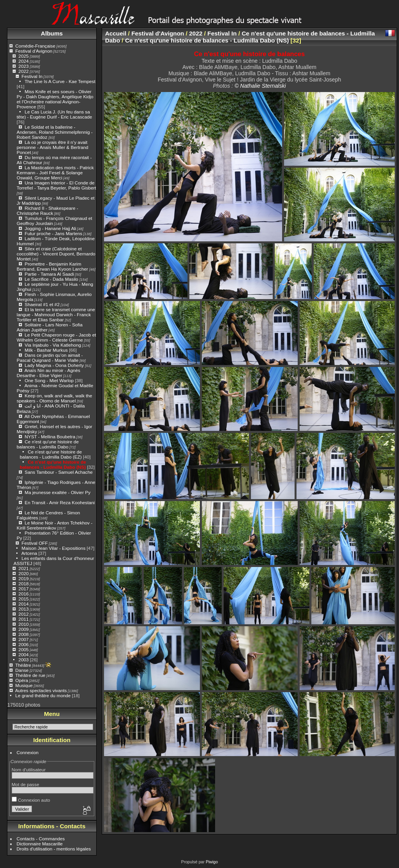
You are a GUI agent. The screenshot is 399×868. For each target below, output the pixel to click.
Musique (24, 685)
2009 (23, 629)
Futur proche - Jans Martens (53, 233)
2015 (23, 599)
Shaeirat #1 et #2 (42, 304)
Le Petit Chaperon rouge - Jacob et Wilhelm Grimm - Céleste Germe (56, 337)
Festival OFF (34, 543)
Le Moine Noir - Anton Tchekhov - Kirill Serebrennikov (55, 525)
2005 (23, 649)
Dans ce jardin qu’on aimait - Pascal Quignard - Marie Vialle (50, 358)
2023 (23, 66)
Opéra (22, 680)
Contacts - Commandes (41, 839)
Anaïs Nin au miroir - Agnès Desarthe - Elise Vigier (49, 373)
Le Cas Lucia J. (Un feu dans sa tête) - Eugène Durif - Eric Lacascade (55, 114)
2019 (23, 578)
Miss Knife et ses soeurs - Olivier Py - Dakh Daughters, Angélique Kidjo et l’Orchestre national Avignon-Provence (55, 99)
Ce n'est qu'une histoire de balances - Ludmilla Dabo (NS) (53, 464)
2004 (23, 655)
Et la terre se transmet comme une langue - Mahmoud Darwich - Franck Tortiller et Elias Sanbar (56, 314)
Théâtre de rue (30, 675)
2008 (23, 634)
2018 (23, 584)
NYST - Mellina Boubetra (50, 437)
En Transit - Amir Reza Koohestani (60, 502)
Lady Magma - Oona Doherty (55, 365)
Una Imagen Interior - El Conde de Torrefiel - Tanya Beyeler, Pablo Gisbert (56, 185)
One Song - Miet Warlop (49, 380)
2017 (23, 589)
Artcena (29, 553)
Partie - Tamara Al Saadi (49, 274)
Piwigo (212, 862)
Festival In (32, 76)
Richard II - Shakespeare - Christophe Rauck (48, 211)
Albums (52, 33)
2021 (23, 568)
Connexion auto (31, 800)
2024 (23, 61)
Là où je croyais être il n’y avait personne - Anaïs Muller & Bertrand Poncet (53, 147)
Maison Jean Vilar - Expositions (53, 548)
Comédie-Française (35, 46)
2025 (23, 56)
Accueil (116, 33)
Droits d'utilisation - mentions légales (54, 849)
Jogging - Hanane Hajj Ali (50, 228)
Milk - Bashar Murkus (46, 350)
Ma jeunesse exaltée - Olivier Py (57, 492)
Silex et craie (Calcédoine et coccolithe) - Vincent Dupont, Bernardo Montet (56, 254)
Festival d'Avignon (34, 51)
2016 (23, 594)
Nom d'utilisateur (29, 770)
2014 (23, 604)
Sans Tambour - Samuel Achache (58, 472)
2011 (23, 619)
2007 (23, 639)
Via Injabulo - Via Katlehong (53, 345)
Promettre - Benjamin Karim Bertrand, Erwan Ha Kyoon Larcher (53, 266)
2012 (23, 614)
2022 (23, 71)
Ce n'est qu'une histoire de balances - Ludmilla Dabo (48, 444)
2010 (23, 624)
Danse (22, 670)
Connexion (28, 752)
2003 (23, 660)
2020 (23, 573)
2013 (23, 609)
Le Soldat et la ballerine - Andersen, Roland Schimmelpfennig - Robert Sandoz (55, 132)
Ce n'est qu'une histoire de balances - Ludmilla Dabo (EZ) (51, 454)
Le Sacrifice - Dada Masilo (52, 279)
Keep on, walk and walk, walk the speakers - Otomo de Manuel (55, 398)
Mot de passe (26, 784)
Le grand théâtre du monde (43, 695)
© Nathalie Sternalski (260, 86)
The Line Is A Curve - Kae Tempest (60, 81)
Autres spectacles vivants (41, 690)
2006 (23, 644)
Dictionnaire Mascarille (40, 844)
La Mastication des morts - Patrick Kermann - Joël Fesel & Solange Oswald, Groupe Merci (55, 173)
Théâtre (23, 665)
